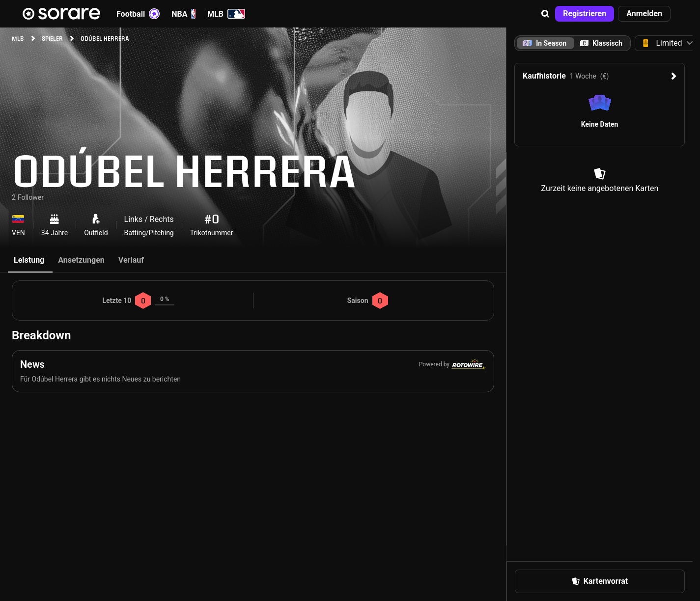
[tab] (601, 43)
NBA (183, 14)
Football (138, 14)
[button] (545, 14)
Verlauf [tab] (131, 260)
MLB (226, 14)
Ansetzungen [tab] (81, 260)
